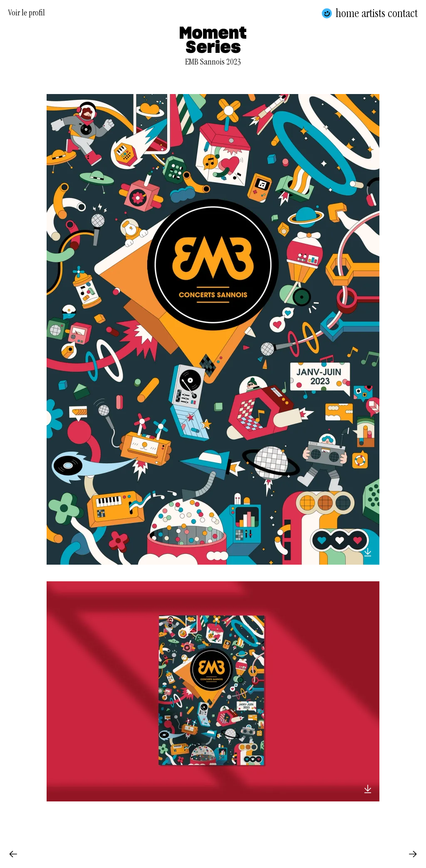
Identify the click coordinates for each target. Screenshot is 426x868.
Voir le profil (27, 14)
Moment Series (213, 41)
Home (347, 13)
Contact (403, 13)
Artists (373, 13)
